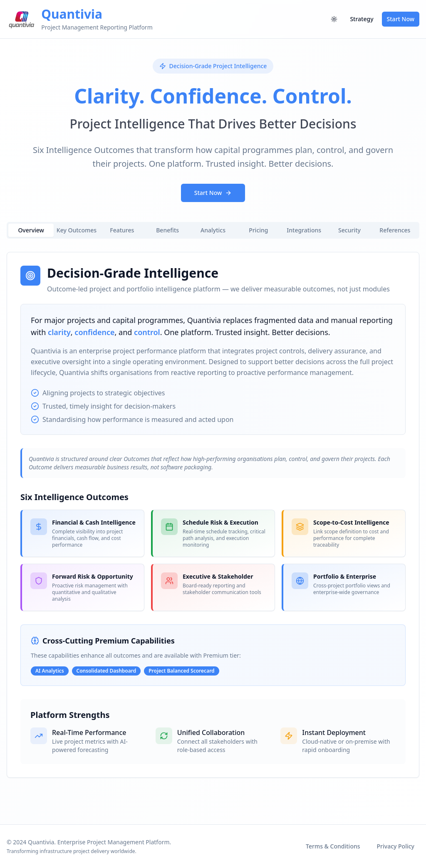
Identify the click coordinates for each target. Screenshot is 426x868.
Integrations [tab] (304, 230)
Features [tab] (122, 230)
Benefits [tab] (167, 230)
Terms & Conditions (333, 846)
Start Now (401, 19)
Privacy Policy (396, 846)
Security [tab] (349, 230)
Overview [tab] (31, 230)
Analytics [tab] (213, 230)
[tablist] (213, 230)
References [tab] (395, 230)
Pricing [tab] (258, 230)
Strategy (362, 19)
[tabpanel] (213, 515)
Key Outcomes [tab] (77, 230)
